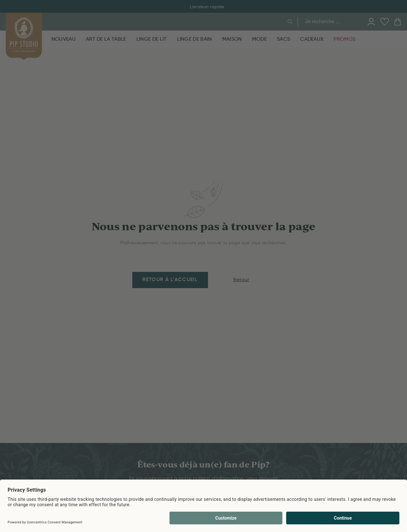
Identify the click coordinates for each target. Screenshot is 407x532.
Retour (241, 280)
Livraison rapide (203, 7)
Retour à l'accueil (170, 280)
